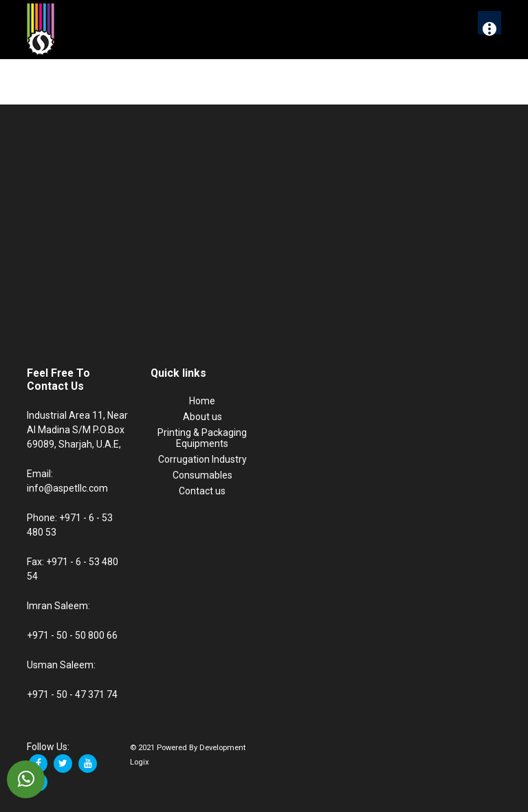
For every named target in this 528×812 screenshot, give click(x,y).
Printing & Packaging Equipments (202, 438)
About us (202, 417)
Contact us (202, 491)
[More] (489, 23)
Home (202, 401)
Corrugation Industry (202, 459)
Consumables (202, 475)
